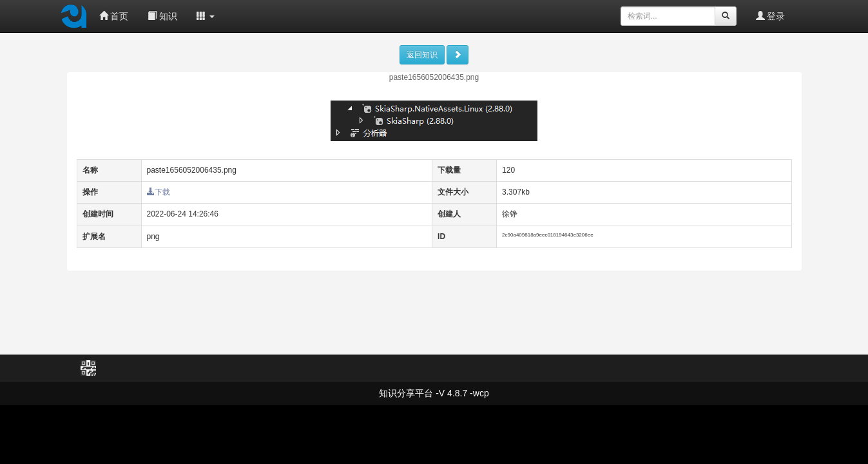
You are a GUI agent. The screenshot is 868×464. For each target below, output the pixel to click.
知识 (162, 16)
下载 (159, 192)
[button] (206, 16)
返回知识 (422, 55)
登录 (771, 16)
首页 (114, 16)
